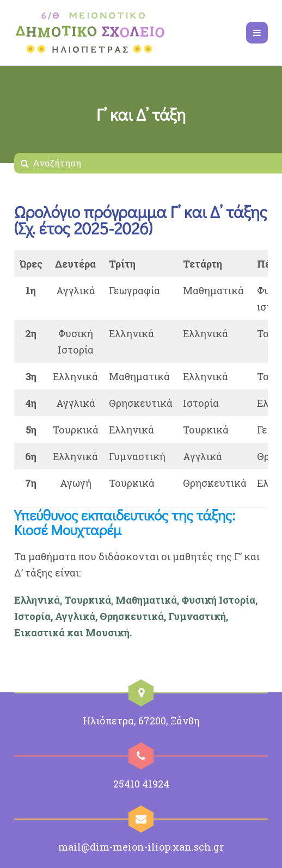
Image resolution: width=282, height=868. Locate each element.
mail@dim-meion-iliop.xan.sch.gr (141, 847)
